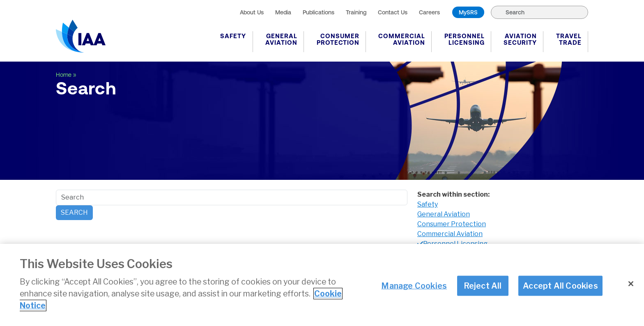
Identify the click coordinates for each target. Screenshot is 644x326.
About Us (252, 12)
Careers (429, 12)
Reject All (483, 285)
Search (74, 212)
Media (283, 12)
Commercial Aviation (402, 39)
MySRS (468, 12)
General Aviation (281, 39)
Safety (233, 36)
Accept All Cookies (560, 285)
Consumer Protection (338, 39)
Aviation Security (520, 39)
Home (64, 75)
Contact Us (393, 12)
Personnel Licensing (465, 39)
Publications (319, 12)
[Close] (631, 284)
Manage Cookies (414, 285)
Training (356, 12)
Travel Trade (569, 39)
